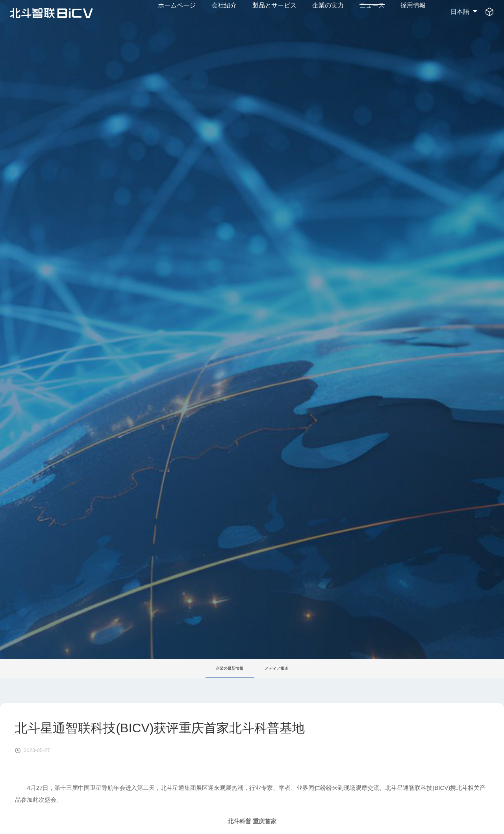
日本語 (460, 12)
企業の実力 (328, 12)
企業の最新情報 (226, 668)
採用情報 (413, 12)
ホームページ (177, 12)
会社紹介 (224, 12)
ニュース (372, 12)
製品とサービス (274, 12)
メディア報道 (280, 668)
